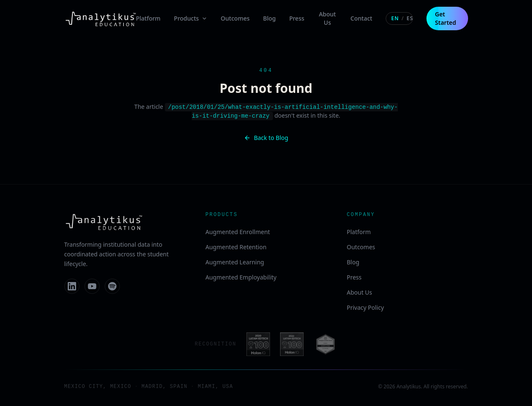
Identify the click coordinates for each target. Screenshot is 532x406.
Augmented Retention (236, 246)
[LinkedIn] (72, 285)
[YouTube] (92, 285)
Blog (270, 18)
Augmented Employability (241, 276)
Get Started (445, 18)
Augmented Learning (235, 261)
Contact (361, 18)
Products (191, 18)
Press (297, 18)
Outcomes (235, 18)
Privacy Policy (365, 307)
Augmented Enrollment (238, 231)
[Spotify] (112, 285)
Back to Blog (266, 137)
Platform (148, 18)
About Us (327, 18)
